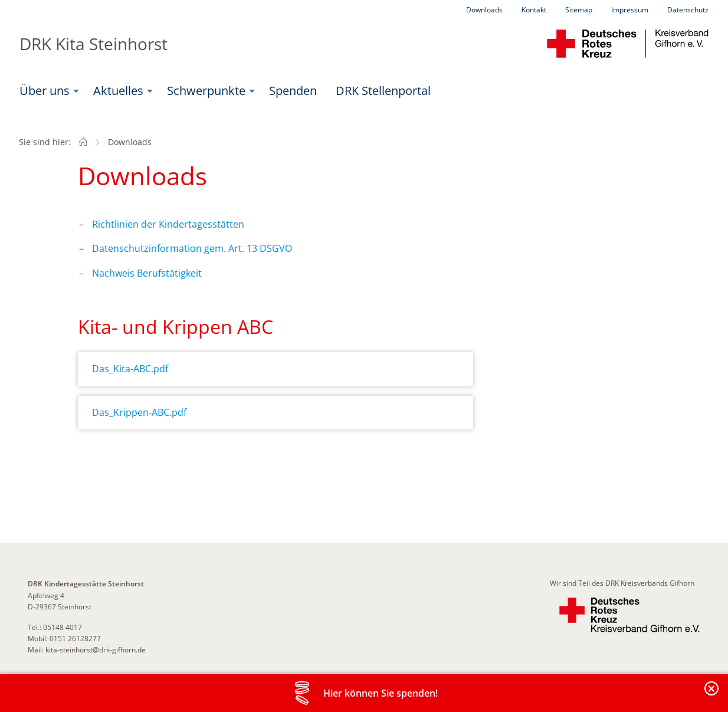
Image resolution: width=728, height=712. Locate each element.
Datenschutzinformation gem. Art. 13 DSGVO (192, 248)
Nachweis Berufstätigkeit (147, 273)
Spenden (293, 91)
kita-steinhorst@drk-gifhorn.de (96, 650)
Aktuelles (118, 91)
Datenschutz (688, 10)
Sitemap (579, 10)
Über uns (45, 91)
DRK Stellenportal (383, 91)
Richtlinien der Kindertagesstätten (168, 224)
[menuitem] (47, 91)
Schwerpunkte (206, 91)
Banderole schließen (712, 695)
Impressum (630, 10)
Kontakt (534, 10)
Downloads (484, 10)
